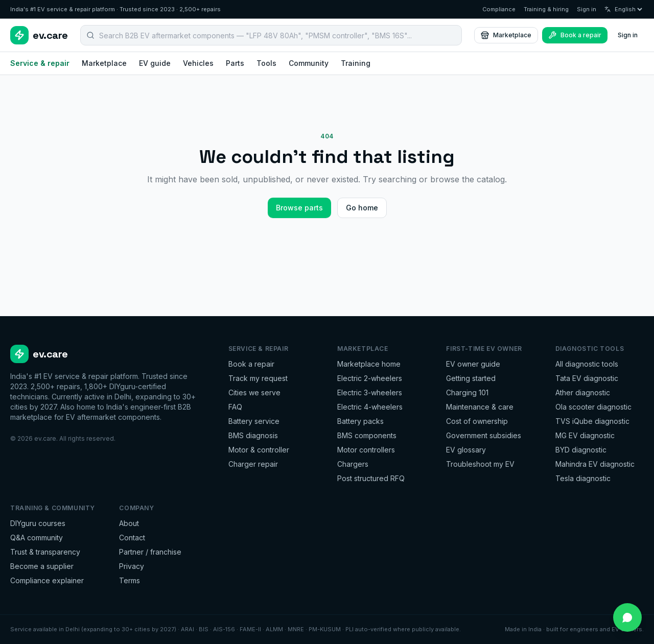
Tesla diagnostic (583, 478)
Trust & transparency (45, 552)
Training (356, 63)
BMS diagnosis (253, 435)
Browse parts (299, 208)
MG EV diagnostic (585, 435)
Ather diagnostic (583, 392)
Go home (362, 208)
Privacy (132, 566)
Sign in (587, 9)
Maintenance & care (480, 407)
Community (309, 63)
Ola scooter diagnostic (593, 407)
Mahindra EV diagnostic (595, 464)
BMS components (367, 435)
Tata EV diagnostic (587, 378)
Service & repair (40, 63)
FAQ (235, 407)
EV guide (155, 63)
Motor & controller (259, 450)
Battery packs (360, 421)
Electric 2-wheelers (370, 378)
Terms (130, 580)
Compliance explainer (47, 580)
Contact (132, 538)
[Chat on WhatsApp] (627, 617)
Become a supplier (42, 566)
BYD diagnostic (581, 450)
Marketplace (506, 35)
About (129, 523)
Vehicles (198, 63)
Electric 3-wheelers (370, 392)
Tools (266, 63)
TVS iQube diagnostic (592, 421)
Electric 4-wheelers (370, 407)
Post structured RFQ (371, 478)
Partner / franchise (150, 552)
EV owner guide (473, 364)
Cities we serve (254, 392)
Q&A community (37, 538)
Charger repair (253, 464)
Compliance (499, 9)
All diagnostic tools (587, 364)
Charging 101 (467, 392)
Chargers (353, 464)
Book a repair (251, 364)
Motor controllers (366, 450)
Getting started (471, 378)
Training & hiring (546, 9)
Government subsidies (484, 435)
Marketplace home (369, 364)
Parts (235, 63)
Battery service (254, 421)
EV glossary (466, 450)
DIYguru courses (38, 523)
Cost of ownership (477, 421)
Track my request (258, 378)
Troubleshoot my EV (480, 464)
